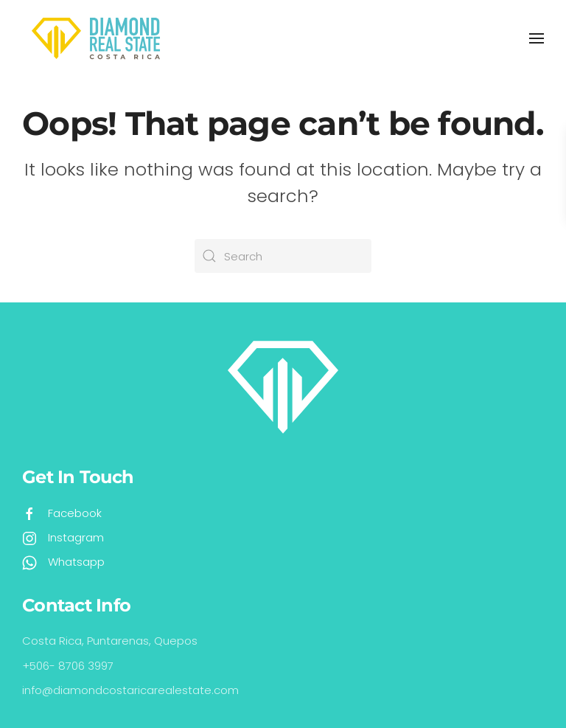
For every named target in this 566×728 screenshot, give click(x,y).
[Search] (283, 256)
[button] (537, 38)
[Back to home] (96, 38)
